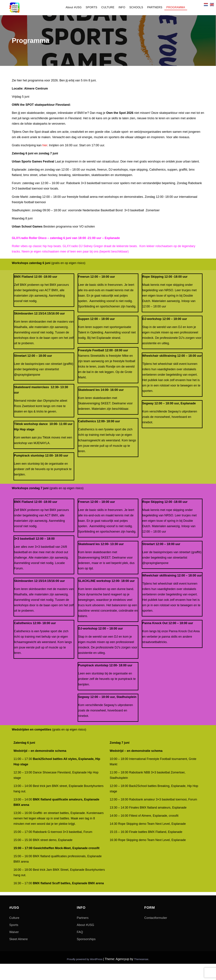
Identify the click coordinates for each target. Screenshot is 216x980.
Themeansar (141, 959)
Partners (83, 918)
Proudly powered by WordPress (85, 959)
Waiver (14, 932)
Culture (14, 918)
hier (45, 145)
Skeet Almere (18, 939)
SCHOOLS (136, 7)
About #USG (74, 7)
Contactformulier (156, 918)
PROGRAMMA (176, 7)
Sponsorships (86, 939)
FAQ (80, 932)
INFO (122, 7)
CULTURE (108, 7)
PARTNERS (155, 7)
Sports (14, 925)
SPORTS (92, 7)
